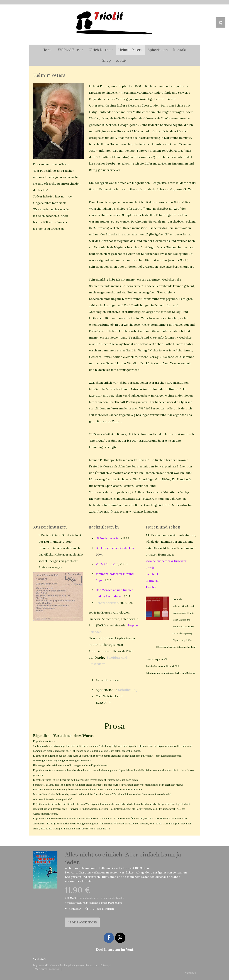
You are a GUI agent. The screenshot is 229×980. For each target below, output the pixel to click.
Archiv (121, 60)
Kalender (95, 632)
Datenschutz (93, 965)
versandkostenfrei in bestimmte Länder (101, 898)
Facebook (152, 574)
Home (47, 50)
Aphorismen (158, 50)
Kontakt (180, 50)
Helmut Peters (130, 50)
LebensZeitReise (107, 603)
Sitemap (106, 965)
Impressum (39, 965)
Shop (107, 60)
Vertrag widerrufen (47, 969)
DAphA (132, 625)
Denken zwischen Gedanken (115, 548)
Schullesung (128, 690)
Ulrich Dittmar (101, 50)
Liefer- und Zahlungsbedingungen (66, 965)
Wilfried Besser (70, 50)
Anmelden (190, 973)
